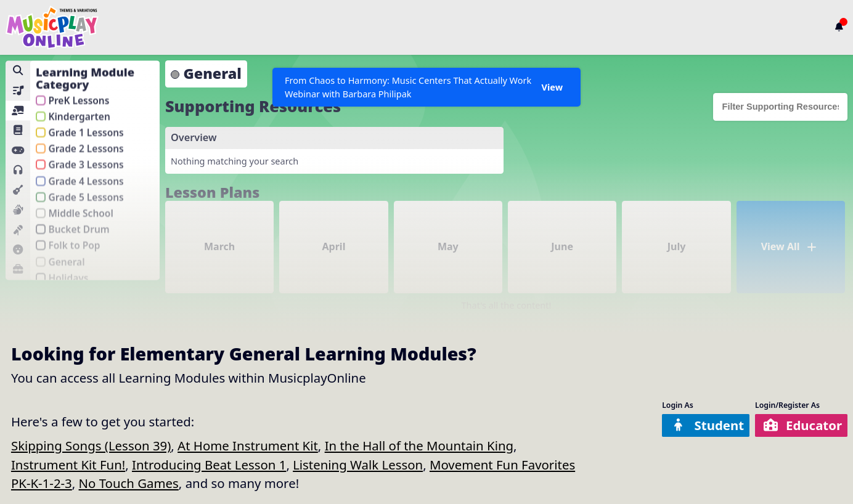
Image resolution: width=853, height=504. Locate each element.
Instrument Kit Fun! (68, 465)
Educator (802, 425)
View (552, 87)
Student (707, 425)
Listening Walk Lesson (358, 465)
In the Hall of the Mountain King (419, 445)
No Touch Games (129, 483)
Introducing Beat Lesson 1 (209, 465)
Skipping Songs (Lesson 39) (91, 445)
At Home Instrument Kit (248, 445)
